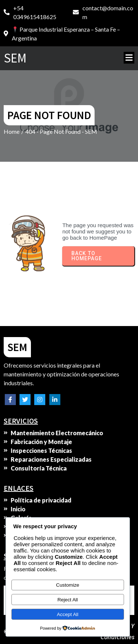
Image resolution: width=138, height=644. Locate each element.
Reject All (68, 600)
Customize (68, 585)
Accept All (68, 614)
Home (12, 131)
